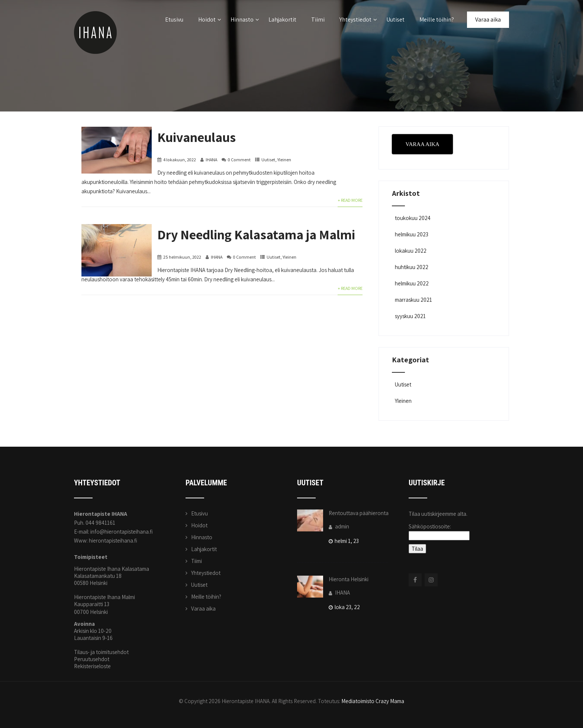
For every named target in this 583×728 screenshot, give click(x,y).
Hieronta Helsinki (349, 579)
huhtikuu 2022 (412, 267)
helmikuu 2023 (412, 234)
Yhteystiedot (358, 20)
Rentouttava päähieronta (359, 513)
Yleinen (284, 160)
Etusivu (174, 20)
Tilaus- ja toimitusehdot (101, 652)
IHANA (211, 160)
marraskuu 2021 (413, 300)
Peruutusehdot (92, 659)
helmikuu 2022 (412, 283)
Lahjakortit (282, 20)
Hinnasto (245, 20)
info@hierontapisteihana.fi (122, 532)
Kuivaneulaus (197, 137)
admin (339, 526)
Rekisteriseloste (92, 666)
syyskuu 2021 (410, 316)
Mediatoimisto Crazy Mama (373, 701)
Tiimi (318, 20)
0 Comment (239, 160)
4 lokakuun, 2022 (180, 160)
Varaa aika (488, 20)
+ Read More (350, 200)
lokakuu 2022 (411, 251)
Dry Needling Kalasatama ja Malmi (256, 234)
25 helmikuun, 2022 (182, 257)
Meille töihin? (437, 20)
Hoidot (210, 20)
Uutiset (395, 20)
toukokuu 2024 (413, 218)
